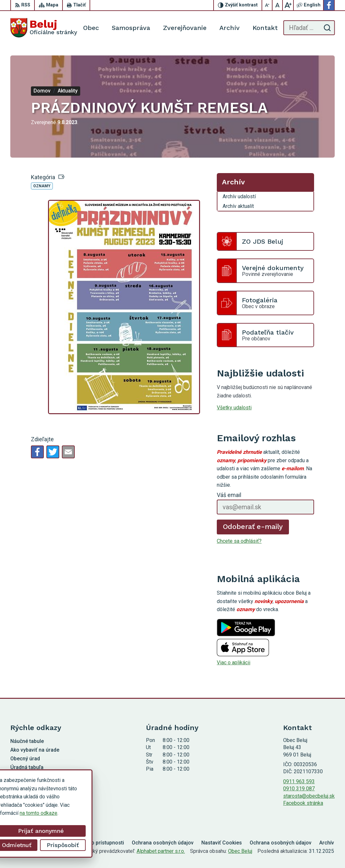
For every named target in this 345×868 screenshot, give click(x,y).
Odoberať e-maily (253, 527)
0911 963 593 (299, 781)
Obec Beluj (240, 851)
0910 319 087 (299, 789)
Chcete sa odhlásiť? (239, 541)
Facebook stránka (303, 803)
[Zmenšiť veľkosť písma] (267, 5)
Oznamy (42, 186)
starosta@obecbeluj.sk (309, 796)
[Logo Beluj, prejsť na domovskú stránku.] (44, 28)
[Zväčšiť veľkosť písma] (288, 5)
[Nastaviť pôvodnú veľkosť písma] (278, 5)
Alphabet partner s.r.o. (161, 851)
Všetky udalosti (234, 408)
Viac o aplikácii (234, 663)
